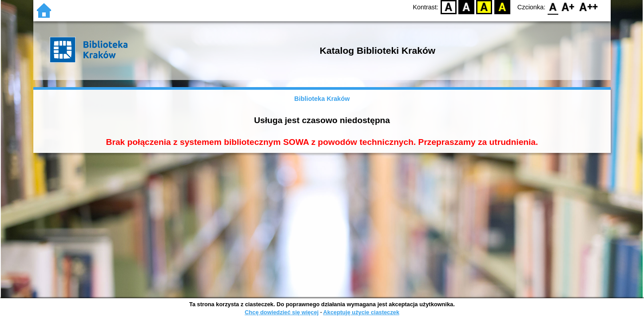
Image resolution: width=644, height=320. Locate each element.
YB (484, 7)
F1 (568, 7)
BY (502, 7)
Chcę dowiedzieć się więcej (282, 312)
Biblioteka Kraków (322, 99)
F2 (589, 7)
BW (466, 7)
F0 (553, 7)
